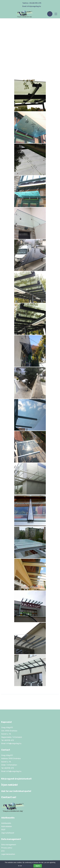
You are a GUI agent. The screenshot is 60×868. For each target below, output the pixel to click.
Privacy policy (7, 848)
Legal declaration (8, 854)
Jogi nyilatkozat (8, 833)
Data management (9, 845)
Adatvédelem (7, 826)
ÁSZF (3, 830)
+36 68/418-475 (35, 3)
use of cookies (27, 866)
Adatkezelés (6, 823)
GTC (3, 851)
